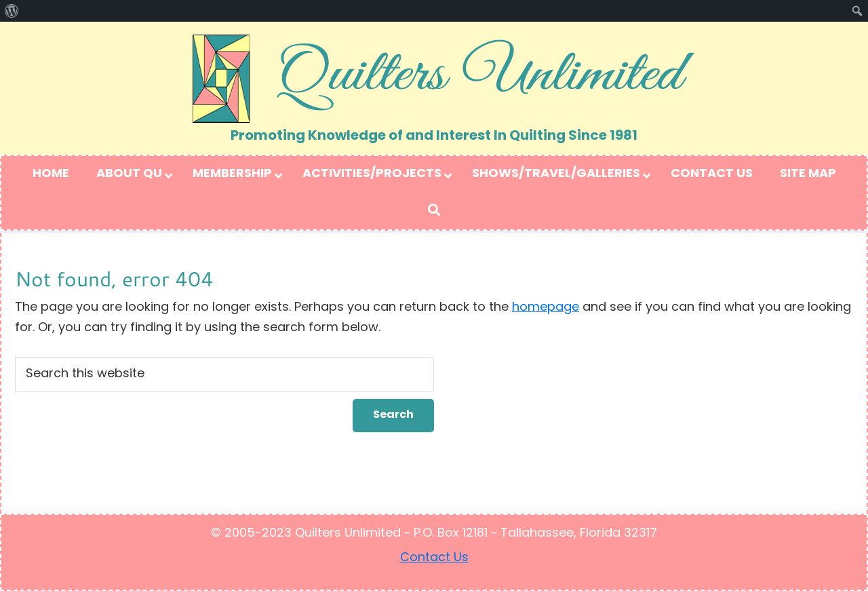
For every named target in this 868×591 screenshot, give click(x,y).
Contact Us (434, 558)
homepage (546, 308)
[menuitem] (12, 11)
